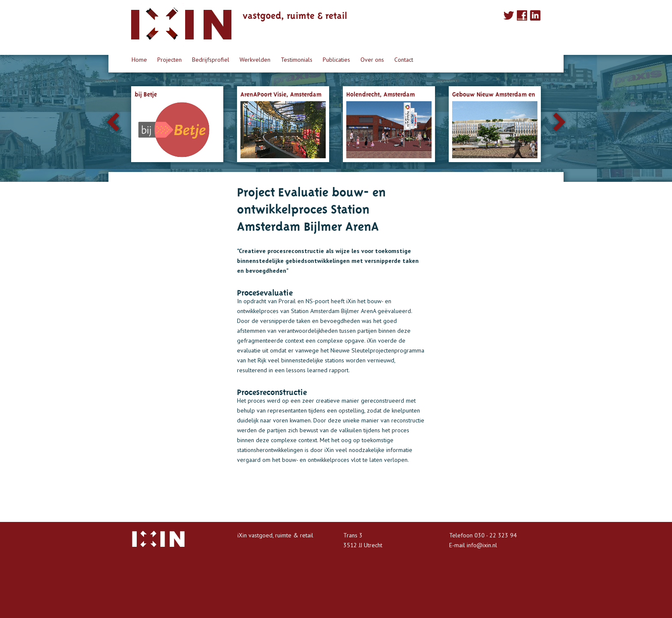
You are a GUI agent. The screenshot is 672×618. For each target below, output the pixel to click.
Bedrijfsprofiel (211, 60)
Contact (404, 60)
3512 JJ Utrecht (363, 545)
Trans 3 (353, 535)
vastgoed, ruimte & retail (295, 14)
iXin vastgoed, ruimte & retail (275, 535)
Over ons (372, 60)
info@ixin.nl (482, 545)
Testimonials (297, 60)
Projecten (169, 60)
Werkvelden (255, 60)
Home (139, 60)
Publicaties (336, 60)
